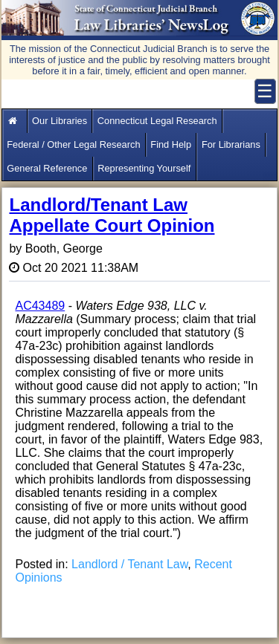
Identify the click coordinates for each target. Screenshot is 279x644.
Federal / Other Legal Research (73, 144)
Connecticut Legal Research (157, 121)
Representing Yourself (144, 168)
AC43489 (40, 306)
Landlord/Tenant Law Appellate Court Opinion (112, 215)
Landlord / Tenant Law (129, 564)
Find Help (171, 144)
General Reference (47, 168)
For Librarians (231, 144)
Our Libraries (60, 121)
